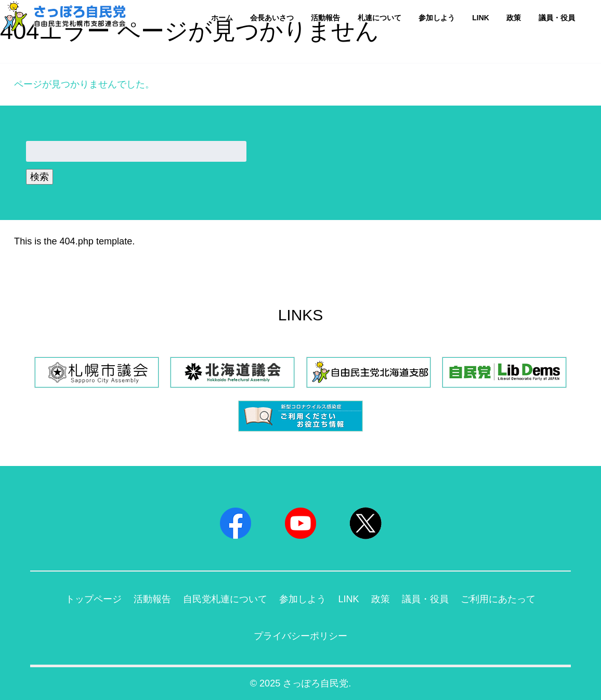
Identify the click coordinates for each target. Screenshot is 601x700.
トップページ (94, 599)
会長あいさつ (272, 18)
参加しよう (437, 18)
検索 (40, 177)
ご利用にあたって (498, 599)
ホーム (222, 18)
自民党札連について (225, 599)
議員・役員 (557, 18)
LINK (481, 18)
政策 (514, 18)
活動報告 (325, 18)
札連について (380, 18)
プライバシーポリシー (300, 636)
